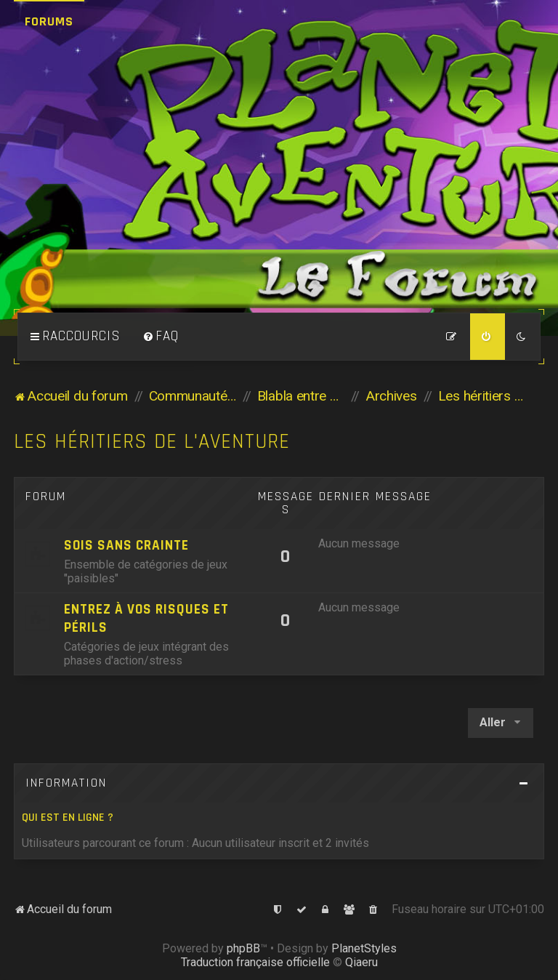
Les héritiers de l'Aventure (152, 442)
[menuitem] (161, 337)
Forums (49, 21)
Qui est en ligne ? (68, 818)
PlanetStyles (364, 948)
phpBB (243, 948)
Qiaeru (361, 962)
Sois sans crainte (126, 546)
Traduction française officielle (255, 962)
